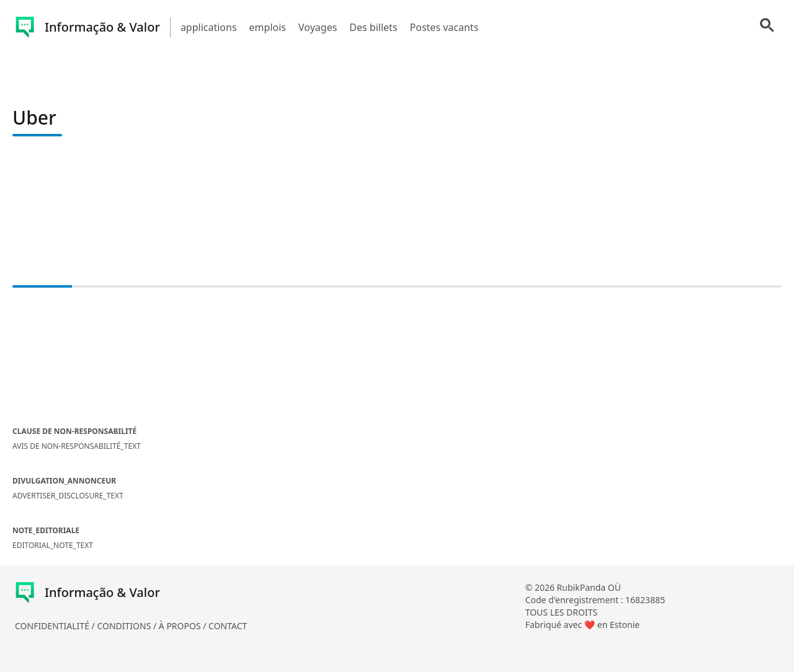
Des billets (373, 27)
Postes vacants (444, 27)
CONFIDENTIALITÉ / (56, 626)
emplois (268, 27)
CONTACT (228, 626)
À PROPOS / (184, 626)
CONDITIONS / (127, 626)
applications (209, 27)
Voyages (318, 27)
